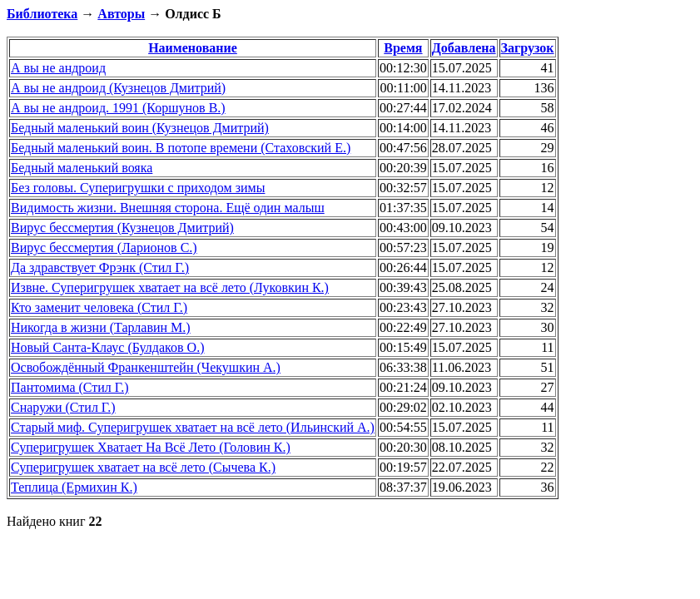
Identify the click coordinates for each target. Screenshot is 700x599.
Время (403, 48)
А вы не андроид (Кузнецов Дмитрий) (118, 88)
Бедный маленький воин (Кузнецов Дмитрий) (140, 128)
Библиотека (42, 14)
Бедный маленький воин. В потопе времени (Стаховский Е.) (181, 148)
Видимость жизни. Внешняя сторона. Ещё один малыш (168, 208)
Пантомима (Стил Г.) (70, 387)
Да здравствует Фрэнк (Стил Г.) (100, 267)
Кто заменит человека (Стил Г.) (99, 307)
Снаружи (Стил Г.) (63, 407)
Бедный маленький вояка (82, 168)
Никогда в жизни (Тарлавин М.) (101, 327)
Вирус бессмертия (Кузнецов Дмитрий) (122, 228)
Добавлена (464, 48)
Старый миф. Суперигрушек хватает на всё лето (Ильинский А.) (193, 427)
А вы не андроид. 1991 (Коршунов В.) (118, 108)
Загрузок (528, 48)
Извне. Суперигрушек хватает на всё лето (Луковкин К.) (170, 287)
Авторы (121, 14)
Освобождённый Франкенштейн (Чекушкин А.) (146, 367)
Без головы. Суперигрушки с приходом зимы (138, 188)
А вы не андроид (58, 68)
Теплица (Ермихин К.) (74, 487)
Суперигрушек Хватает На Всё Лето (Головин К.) (151, 447)
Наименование (193, 48)
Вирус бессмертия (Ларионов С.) (104, 248)
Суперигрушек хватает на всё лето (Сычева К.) (143, 467)
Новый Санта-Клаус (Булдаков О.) (107, 347)
